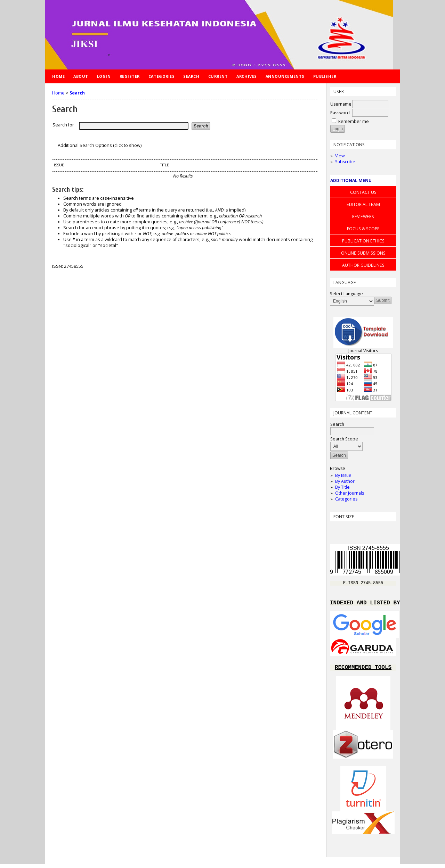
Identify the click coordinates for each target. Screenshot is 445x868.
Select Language (346, 294)
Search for (63, 125)
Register (130, 76)
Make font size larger (358, 529)
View (340, 156)
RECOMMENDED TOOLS (363, 671)
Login (104, 76)
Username (341, 104)
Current (218, 76)
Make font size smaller (336, 529)
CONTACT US (363, 192)
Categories (346, 499)
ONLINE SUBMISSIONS (363, 253)
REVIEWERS (363, 217)
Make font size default (347, 529)
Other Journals (350, 493)
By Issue (343, 475)
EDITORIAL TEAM (363, 204)
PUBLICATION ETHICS (363, 241)
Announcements (285, 76)
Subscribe (345, 162)
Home (58, 76)
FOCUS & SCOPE (363, 229)
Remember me (354, 121)
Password (340, 113)
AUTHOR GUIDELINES (363, 265)
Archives (246, 76)
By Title (342, 487)
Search (191, 76)
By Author (345, 481)
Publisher (325, 76)
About (81, 76)
